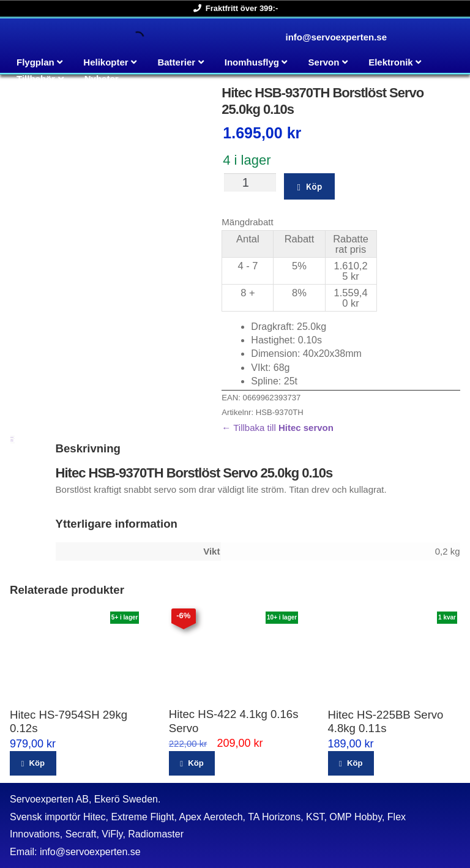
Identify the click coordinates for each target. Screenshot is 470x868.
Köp (314, 186)
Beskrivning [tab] (12, 437)
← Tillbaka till (278, 428)
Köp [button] (36, 763)
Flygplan (35, 62)
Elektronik (391, 62)
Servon (324, 62)
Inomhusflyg (252, 62)
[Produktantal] (250, 182)
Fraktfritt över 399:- (233, 8)
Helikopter (106, 62)
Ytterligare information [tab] (12, 440)
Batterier (176, 62)
